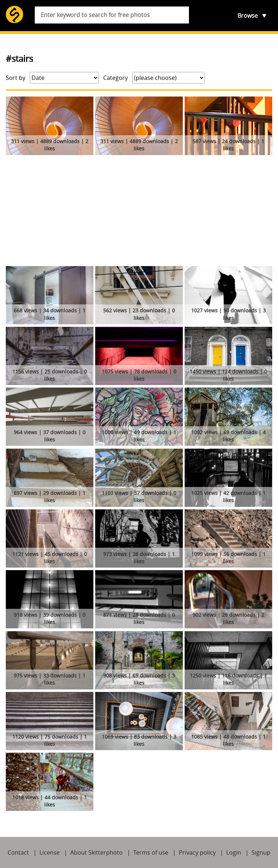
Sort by (16, 78)
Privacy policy (197, 852)
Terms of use (151, 852)
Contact (18, 852)
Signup (261, 852)
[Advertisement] (139, 212)
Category (115, 78)
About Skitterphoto (96, 852)
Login (234, 852)
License (50, 852)
